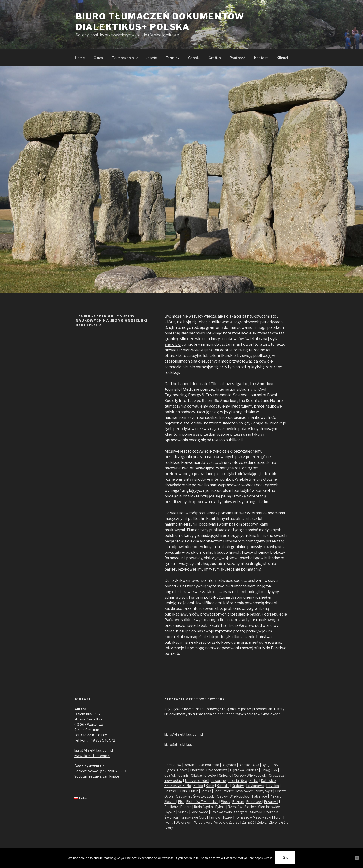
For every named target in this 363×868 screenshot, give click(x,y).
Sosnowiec (199, 812)
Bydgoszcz (270, 765)
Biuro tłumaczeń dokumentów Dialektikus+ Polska (160, 22)
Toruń (278, 817)
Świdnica (171, 817)
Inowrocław (173, 781)
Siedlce (250, 807)
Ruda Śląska (203, 807)
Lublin (194, 791)
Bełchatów (173, 765)
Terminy (172, 58)
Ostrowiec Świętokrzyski (195, 796)
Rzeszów (235, 807)
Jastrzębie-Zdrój (197, 781)
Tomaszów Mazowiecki (253, 817)
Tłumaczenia (125, 58)
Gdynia (183, 775)
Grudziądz (277, 775)
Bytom (170, 770)
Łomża (206, 791)
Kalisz (254, 781)
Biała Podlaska (208, 765)
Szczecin (271, 812)
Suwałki (256, 812)
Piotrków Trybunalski (202, 802)
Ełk (275, 770)
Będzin (189, 765)
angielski (173, 344)
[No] (357, 858)
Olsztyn (281, 791)
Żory (169, 828)
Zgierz (262, 822)
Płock (225, 802)
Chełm (182, 770)
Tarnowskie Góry (193, 817)
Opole (169, 796)
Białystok (229, 765)
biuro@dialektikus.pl (180, 744)
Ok (285, 858)
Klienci (282, 58)
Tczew (227, 817)
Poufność (238, 58)
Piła (181, 802)
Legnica (273, 786)
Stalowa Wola (221, 812)
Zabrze (234, 822)
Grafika (215, 58)
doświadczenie (178, 485)
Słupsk (183, 812)
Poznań (238, 802)
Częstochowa (217, 770)
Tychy (169, 822)
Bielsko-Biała (249, 765)
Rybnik (220, 807)
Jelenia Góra (238, 781)
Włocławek (203, 822)
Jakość (151, 58)
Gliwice (196, 775)
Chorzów (197, 770)
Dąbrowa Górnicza (244, 770)
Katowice (268, 781)
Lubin (183, 791)
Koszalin (223, 786)
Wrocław (221, 822)
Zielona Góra (279, 822)
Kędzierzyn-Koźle (178, 786)
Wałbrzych (184, 822)
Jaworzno (219, 781)
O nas (98, 58)
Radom (186, 807)
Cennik (194, 58)
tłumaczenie (244, 637)
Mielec (229, 791)
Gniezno (225, 775)
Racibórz (171, 807)
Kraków (238, 786)
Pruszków (254, 802)
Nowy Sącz (264, 791)
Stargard (241, 812)
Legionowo (255, 786)
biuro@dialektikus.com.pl (94, 750)
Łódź (217, 791)
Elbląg (265, 770)
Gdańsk (170, 775)
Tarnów (214, 817)
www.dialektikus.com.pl (92, 756)
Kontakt (261, 58)
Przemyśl (271, 802)
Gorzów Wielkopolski (250, 775)
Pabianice (260, 796)
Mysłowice (245, 791)
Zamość (248, 822)
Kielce (198, 786)
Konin (210, 786)
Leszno (170, 791)
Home (80, 58)
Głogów (210, 775)
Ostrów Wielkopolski (233, 796)
